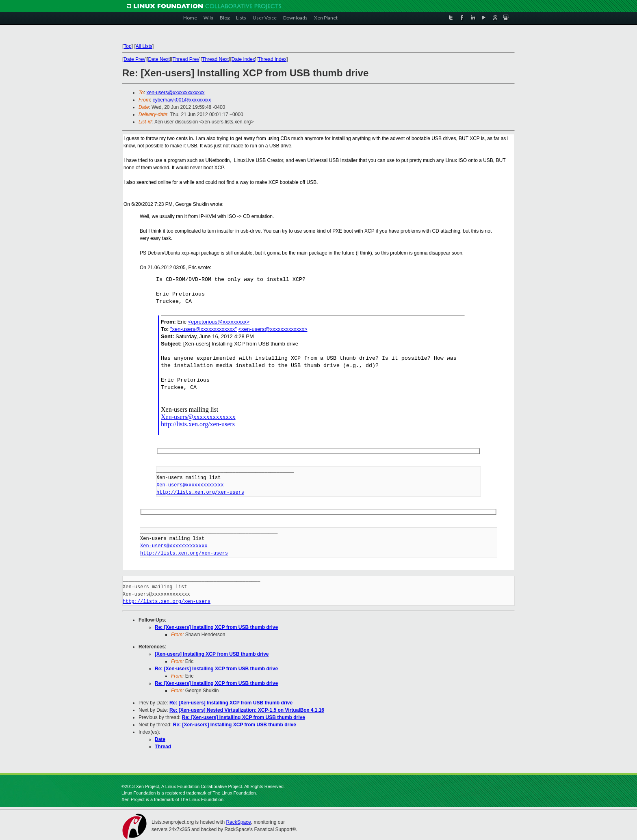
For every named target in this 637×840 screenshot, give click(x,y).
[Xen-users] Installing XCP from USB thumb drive (212, 654)
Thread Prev (186, 59)
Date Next (159, 59)
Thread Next (215, 59)
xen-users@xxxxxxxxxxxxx (176, 93)
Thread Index (272, 59)
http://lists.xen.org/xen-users (198, 424)
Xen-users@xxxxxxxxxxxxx (198, 417)
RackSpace (238, 822)
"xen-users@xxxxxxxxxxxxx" (204, 329)
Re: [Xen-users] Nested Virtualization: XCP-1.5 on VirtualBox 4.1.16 (247, 710)
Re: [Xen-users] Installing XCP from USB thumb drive (216, 627)
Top (127, 46)
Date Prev (134, 59)
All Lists (144, 46)
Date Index (243, 59)
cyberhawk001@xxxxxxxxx (182, 100)
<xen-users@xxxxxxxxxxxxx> (273, 329)
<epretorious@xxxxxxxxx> (219, 322)
